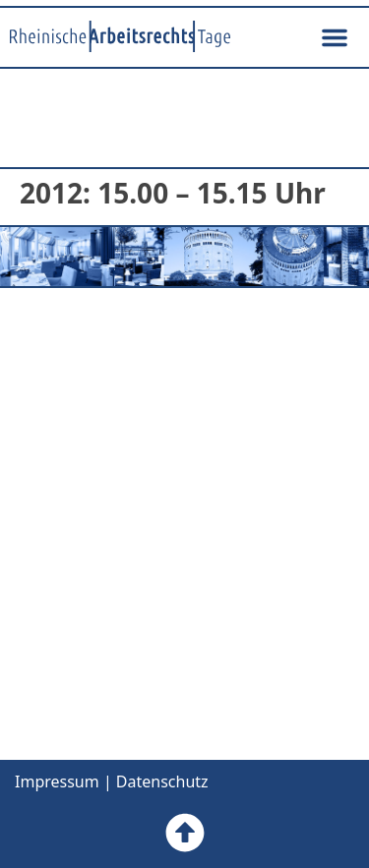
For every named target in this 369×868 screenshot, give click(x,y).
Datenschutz (162, 781)
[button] (335, 37)
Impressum (57, 781)
